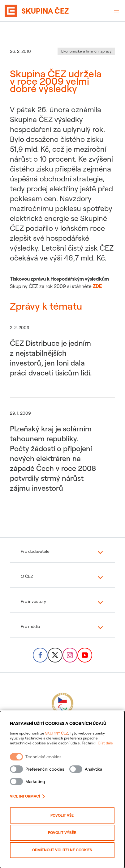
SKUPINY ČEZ (57, 733)
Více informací (27, 796)
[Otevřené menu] (117, 11)
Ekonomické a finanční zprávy (86, 51)
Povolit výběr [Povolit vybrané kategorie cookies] (62, 833)
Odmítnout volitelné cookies (63, 850)
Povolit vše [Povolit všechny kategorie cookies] (63, 815)
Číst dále (106, 743)
